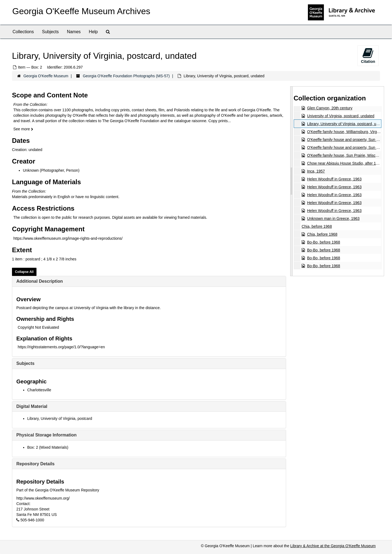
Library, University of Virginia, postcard (60, 418)
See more (23, 129)
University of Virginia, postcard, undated (340, 116)
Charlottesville (39, 390)
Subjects (50, 32)
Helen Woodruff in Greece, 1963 (334, 179)
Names (74, 32)
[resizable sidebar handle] (292, 181)
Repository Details (35, 464)
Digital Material (32, 406)
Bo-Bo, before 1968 (323, 242)
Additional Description (40, 281)
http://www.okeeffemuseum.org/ (43, 498)
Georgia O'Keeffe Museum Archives (81, 11)
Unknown (31, 170)
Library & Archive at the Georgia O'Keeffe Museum (333, 546)
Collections (23, 32)
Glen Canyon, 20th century (330, 108)
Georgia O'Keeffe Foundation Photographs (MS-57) (126, 76)
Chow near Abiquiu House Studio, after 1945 (344, 163)
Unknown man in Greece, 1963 (333, 218)
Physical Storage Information (46, 435)
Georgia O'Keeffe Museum (46, 76)
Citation (368, 56)
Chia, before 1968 (316, 226)
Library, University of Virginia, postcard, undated (347, 124)
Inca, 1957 (316, 171)
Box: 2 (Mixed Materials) (48, 447)
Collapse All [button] (24, 272)
